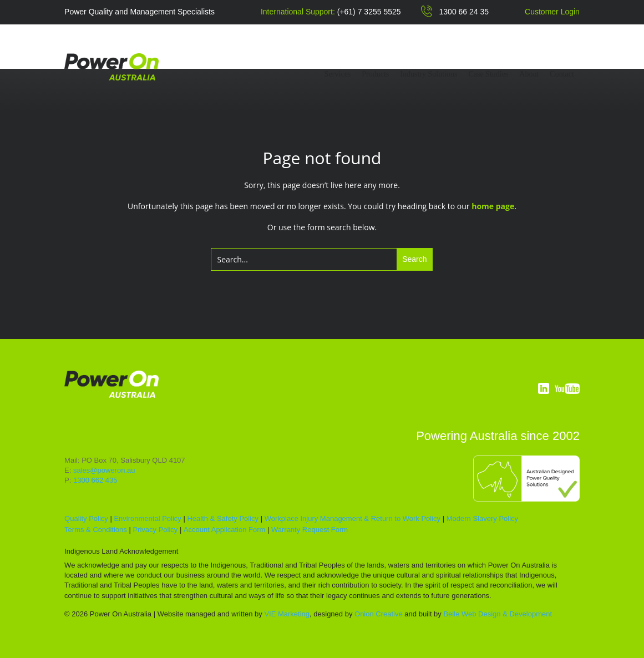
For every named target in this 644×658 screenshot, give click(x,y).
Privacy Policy (155, 530)
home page (493, 206)
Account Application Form (224, 530)
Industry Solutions (429, 74)
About (529, 74)
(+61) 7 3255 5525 (369, 12)
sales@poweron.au (104, 470)
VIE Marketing (287, 614)
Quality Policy (86, 518)
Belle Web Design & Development (498, 614)
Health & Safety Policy (223, 518)
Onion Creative (379, 614)
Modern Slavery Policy (482, 518)
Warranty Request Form (310, 530)
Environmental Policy (147, 518)
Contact (562, 74)
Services (338, 74)
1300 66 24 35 (464, 12)
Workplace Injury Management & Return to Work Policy (353, 518)
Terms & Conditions (96, 530)
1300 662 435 (95, 480)
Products (375, 74)
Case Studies (488, 74)
